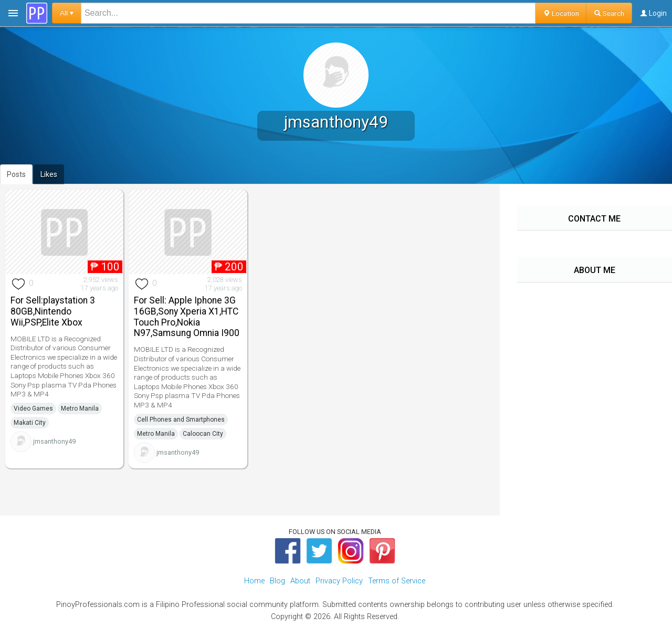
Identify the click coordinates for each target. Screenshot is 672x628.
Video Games (33, 409)
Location (561, 13)
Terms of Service (397, 581)
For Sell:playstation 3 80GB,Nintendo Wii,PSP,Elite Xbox (53, 311)
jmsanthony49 (54, 441)
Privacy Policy (339, 581)
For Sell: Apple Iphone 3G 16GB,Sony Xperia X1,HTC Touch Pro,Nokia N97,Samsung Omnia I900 (187, 317)
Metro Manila (80, 409)
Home (254, 581)
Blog (277, 581)
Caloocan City (203, 434)
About (300, 581)
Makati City (30, 423)
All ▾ (67, 13)
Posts (16, 174)
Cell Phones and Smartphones (181, 420)
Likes (49, 174)
